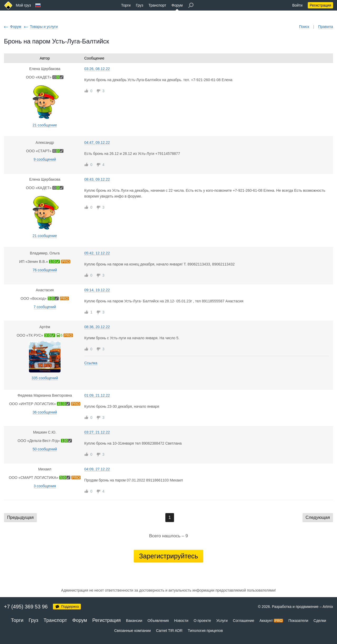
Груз (140, 5)
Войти (297, 5)
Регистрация (320, 5)
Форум (177, 5)
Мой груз (23, 5)
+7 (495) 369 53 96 (26, 607)
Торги (126, 5)
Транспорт (157, 5)
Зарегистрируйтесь (168, 556)
